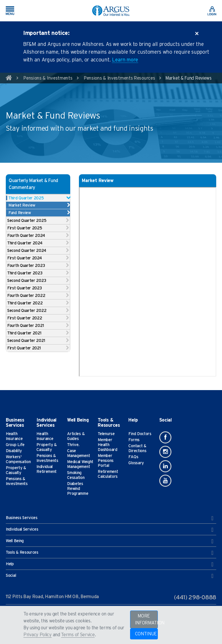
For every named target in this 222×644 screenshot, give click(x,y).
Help (110, 564)
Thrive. (73, 445)
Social (110, 576)
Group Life (15, 445)
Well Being (110, 541)
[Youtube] (165, 481)
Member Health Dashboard (107, 445)
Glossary (136, 463)
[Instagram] (165, 452)
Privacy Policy (38, 635)
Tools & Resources (110, 553)
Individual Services (110, 530)
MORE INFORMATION (146, 619)
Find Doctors (140, 434)
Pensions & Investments (48, 78)
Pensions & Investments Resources (119, 78)
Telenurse (106, 434)
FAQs (133, 457)
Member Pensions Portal (106, 461)
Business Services (110, 518)
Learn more (125, 60)
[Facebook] (165, 437)
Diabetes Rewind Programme (78, 489)
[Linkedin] (165, 466)
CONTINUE (146, 634)
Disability (14, 451)
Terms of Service (78, 635)
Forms (134, 440)
